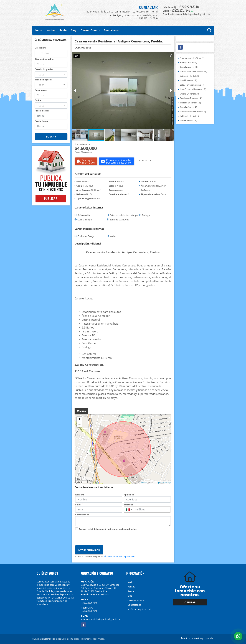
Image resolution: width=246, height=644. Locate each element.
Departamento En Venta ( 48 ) (193, 71)
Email (79, 505)
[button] (171, 55)
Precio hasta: (42, 121)
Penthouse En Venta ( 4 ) (191, 98)
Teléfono (129, 505)
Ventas (51, 30)
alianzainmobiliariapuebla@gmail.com (101, 619)
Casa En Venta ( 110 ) (190, 67)
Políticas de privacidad (139, 609)
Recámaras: (41, 90)
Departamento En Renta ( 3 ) (193, 112)
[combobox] (51, 64)
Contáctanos (112, 30)
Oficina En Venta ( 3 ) (189, 94)
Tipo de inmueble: (44, 59)
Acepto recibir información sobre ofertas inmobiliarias (108, 529)
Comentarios (82, 515)
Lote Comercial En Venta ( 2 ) (193, 89)
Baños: (38, 100)
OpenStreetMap (164, 483)
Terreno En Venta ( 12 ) (190, 103)
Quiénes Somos (90, 30)
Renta (63, 30)
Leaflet (144, 483)
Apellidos (130, 495)
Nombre (80, 495)
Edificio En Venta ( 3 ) (189, 76)
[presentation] (102, 538)
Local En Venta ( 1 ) (188, 80)
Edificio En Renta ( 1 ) (189, 116)
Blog (73, 30)
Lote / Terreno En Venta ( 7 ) (193, 85)
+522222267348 (189, 7)
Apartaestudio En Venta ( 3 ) (193, 58)
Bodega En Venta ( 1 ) (190, 63)
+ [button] (79, 419)
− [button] (79, 425)
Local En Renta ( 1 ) (188, 120)
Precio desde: (42, 111)
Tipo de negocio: (43, 80)
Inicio (39, 30)
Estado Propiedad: (44, 69)
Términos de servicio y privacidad (119, 556)
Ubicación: (40, 48)
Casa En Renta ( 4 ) (188, 107)
